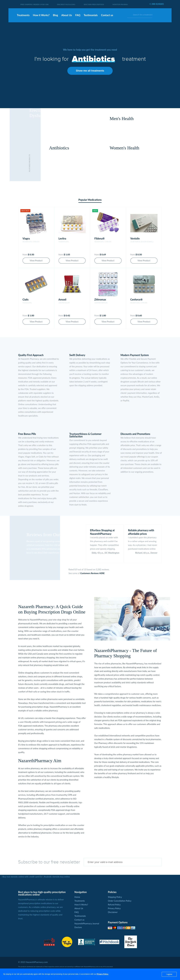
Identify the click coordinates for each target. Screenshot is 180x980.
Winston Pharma (120, 4)
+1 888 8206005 (156, 4)
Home (77, 897)
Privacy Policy (114, 908)
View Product (36, 261)
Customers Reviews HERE (92, 573)
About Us (79, 908)
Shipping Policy (115, 897)
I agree (169, 974)
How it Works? (81, 905)
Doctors (78, 927)
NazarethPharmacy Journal (87, 923)
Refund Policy (114, 905)
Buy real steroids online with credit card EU (22, 877)
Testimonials (80, 916)
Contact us (79, 920)
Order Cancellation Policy (120, 901)
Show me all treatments (90, 71)
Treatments (80, 901)
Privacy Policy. (103, 974)
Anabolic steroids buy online (57, 877)
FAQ (76, 912)
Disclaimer (113, 912)
